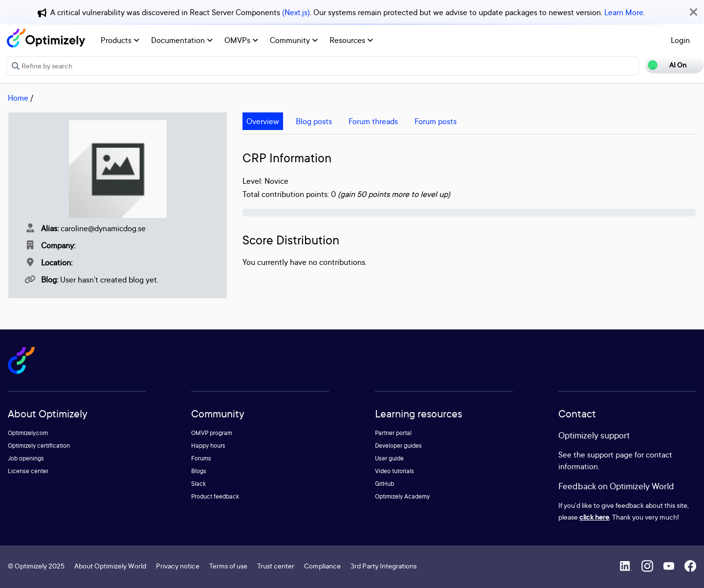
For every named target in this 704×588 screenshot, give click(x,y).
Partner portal (393, 433)
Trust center (276, 566)
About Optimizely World (110, 566)
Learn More (624, 12)
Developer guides (398, 446)
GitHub (385, 484)
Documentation (182, 40)
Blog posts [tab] (314, 121)
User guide (389, 458)
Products (120, 40)
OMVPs (241, 40)
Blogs (199, 471)
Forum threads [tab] (373, 121)
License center (28, 471)
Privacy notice (178, 566)
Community (294, 40)
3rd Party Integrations (384, 566)
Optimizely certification (39, 446)
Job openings (26, 458)
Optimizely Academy (402, 496)
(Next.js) (296, 12)
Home (18, 98)
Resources (351, 40)
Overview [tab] (263, 121)
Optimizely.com (28, 433)
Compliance (322, 566)
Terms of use (228, 566)
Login (680, 40)
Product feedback (215, 496)
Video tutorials (395, 471)
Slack (198, 484)
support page (610, 455)
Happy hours (208, 446)
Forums (201, 458)
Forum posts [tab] (436, 121)
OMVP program (212, 433)
